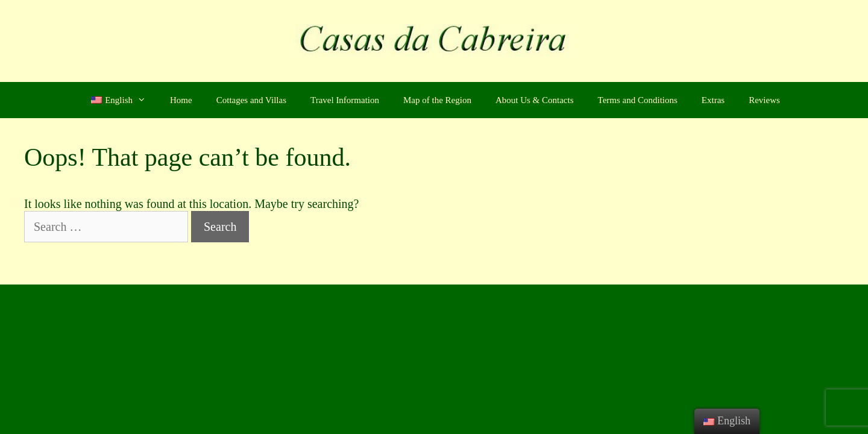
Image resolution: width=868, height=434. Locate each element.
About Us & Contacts (535, 100)
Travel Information (345, 100)
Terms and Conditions (638, 100)
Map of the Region (437, 100)
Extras (713, 100)
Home (181, 100)
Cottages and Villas (251, 100)
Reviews (764, 100)
